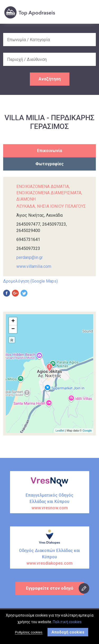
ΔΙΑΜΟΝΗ (26, 199)
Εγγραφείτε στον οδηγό (50, 588)
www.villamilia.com (34, 266)
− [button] (13, 329)
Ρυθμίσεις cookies (29, 632)
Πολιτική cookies (67, 622)
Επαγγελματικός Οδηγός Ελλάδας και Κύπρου (50, 502)
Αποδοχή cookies (68, 632)
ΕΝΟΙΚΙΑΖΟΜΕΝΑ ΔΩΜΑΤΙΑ (43, 187)
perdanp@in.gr (30, 257)
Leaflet (60, 430)
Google (87, 430)
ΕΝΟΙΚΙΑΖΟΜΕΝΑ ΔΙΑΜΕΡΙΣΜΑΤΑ (49, 193)
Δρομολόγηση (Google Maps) (30, 281)
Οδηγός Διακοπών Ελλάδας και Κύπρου (50, 557)
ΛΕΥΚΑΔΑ (26, 206)
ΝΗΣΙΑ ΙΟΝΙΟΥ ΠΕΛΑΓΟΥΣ (61, 206)
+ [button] (13, 321)
